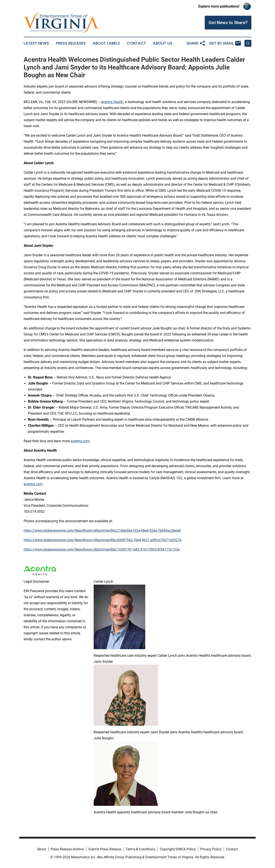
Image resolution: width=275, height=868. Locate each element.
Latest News (36, 43)
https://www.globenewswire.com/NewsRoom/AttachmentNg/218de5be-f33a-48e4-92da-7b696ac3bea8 (102, 531)
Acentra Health (112, 102)
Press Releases (71, 43)
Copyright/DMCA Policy (178, 849)
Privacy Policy (211, 849)
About (42, 849)
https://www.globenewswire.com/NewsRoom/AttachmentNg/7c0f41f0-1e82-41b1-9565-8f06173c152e (102, 549)
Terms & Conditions (141, 849)
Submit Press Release (105, 849)
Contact (136, 43)
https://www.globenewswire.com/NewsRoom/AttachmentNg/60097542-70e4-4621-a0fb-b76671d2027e (102, 540)
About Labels (106, 43)
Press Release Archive (67, 849)
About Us (163, 43)
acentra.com (80, 441)
